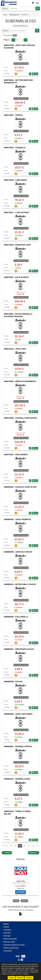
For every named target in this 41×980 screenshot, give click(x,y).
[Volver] (4, 846)
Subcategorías (14, 15)
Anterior (7, 853)
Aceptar (11, 978)
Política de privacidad (10, 939)
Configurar (29, 978)
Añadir (35, 74)
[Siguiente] (37, 846)
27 (20, 846)
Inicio (5, 15)
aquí (14, 970)
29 (29, 846)
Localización (7, 930)
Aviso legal (7, 936)
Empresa (6, 924)
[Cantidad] (23, 74)
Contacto (6, 927)
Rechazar (20, 978)
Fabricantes (7, 933)
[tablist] (20, 882)
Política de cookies (9, 942)
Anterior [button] (16, 901)
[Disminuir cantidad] (16, 74)
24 (7, 846)
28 (24, 846)
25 (11, 846)
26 (16, 846)
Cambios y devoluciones (11, 948)
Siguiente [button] (24, 901)
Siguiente (34, 853)
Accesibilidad (7, 951)
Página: (7, 40)
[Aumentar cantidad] (30, 74)
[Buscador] (22, 8)
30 (33, 846)
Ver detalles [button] (20, 892)
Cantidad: (7, 73)
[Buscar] (38, 8)
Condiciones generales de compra (14, 945)
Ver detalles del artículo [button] (21, 64)
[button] (13, 40)
